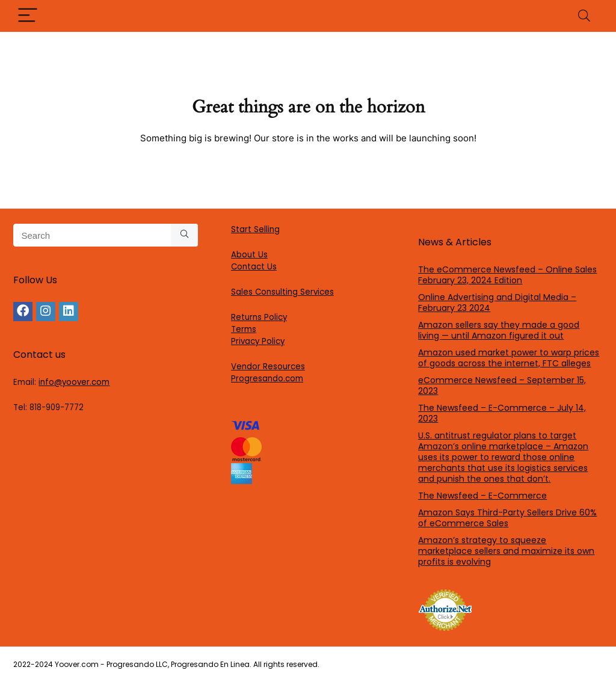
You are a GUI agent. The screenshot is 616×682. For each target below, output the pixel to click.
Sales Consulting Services (282, 292)
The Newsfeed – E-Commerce (482, 496)
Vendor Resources (268, 367)
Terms (244, 329)
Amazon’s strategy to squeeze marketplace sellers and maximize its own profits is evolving (506, 551)
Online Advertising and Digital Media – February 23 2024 (497, 303)
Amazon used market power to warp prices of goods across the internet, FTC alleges (509, 358)
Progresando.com (267, 379)
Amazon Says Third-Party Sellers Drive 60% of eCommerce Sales (507, 518)
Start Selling (255, 229)
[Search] (584, 16)
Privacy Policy (258, 341)
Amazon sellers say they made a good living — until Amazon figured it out (499, 330)
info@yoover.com (74, 382)
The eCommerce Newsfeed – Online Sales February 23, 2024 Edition (507, 275)
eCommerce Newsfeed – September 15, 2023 (502, 386)
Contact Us (254, 267)
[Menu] (28, 16)
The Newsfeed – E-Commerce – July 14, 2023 (502, 413)
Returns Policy (259, 317)
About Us (249, 255)
